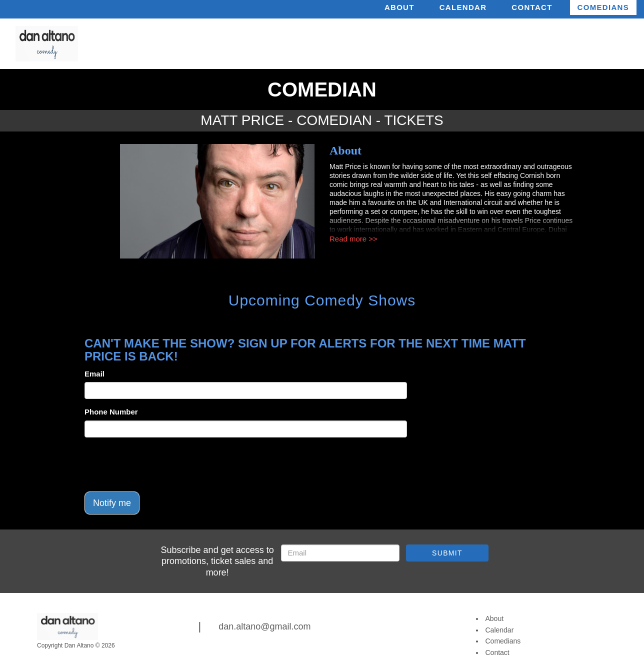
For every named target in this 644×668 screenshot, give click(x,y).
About (399, 7)
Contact (532, 7)
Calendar (463, 7)
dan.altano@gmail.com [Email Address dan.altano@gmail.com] (264, 626)
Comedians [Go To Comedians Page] (503, 641)
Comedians (603, 7)
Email (94, 374)
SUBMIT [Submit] (447, 553)
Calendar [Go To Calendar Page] (500, 630)
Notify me (112, 503)
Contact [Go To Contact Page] (497, 652)
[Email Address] (340, 553)
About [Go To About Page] (495, 618)
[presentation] (160, 464)
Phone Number (111, 412)
